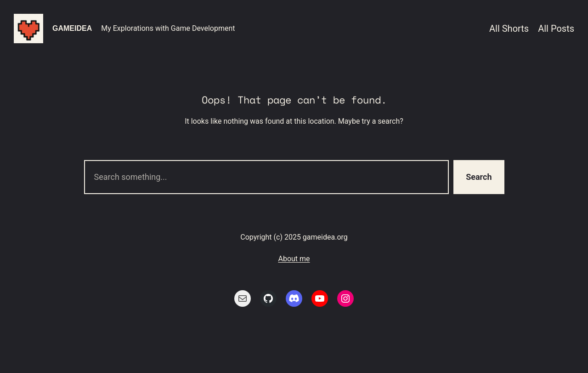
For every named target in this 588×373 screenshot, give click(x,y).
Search (479, 177)
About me (294, 259)
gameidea (72, 28)
